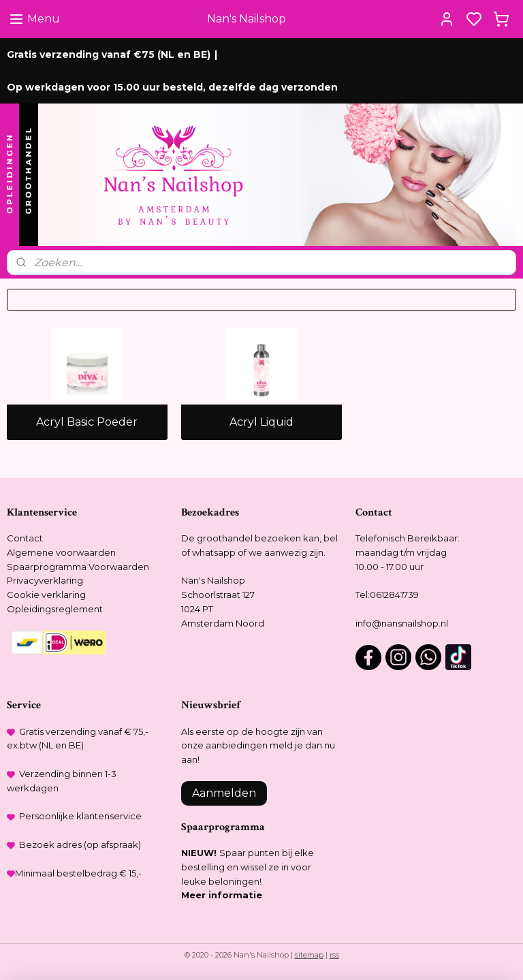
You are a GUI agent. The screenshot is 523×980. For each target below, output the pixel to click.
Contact (25, 538)
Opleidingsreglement (55, 609)
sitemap (309, 955)
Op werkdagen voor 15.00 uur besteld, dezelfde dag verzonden (172, 87)
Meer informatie (222, 895)
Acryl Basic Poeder (87, 423)
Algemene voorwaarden (61, 552)
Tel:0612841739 (387, 595)
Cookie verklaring (46, 595)
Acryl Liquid (261, 423)
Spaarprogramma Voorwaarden (78, 567)
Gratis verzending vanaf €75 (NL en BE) (109, 54)
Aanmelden (224, 793)
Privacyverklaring (45, 580)
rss (334, 955)
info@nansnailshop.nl (402, 623)
